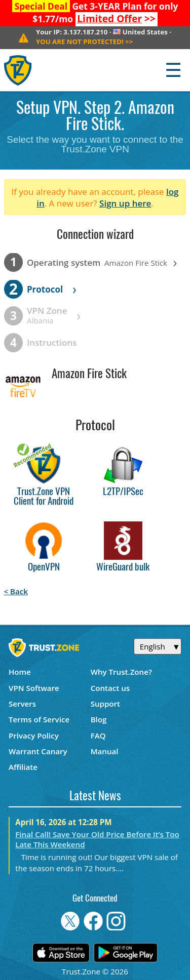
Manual (105, 751)
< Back (16, 591)
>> (116, 19)
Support (105, 704)
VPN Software (34, 688)
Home (20, 672)
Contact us (110, 688)
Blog (99, 719)
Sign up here (125, 203)
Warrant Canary (38, 751)
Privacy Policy (34, 736)
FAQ (98, 736)
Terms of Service (39, 719)
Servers (22, 704)
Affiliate (23, 767)
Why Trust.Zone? (121, 672)
